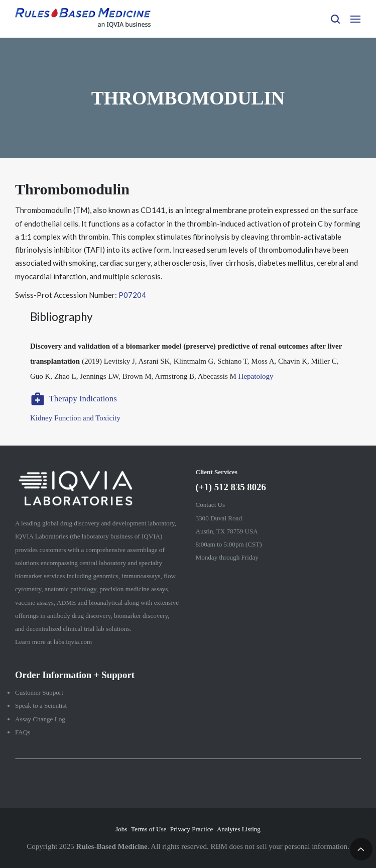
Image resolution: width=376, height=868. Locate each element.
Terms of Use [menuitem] (149, 829)
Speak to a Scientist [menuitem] (41, 706)
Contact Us (211, 505)
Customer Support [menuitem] (39, 692)
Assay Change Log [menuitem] (40, 719)
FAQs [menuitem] (23, 732)
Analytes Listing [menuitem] (239, 829)
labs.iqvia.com (73, 642)
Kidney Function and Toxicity (75, 418)
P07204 (132, 295)
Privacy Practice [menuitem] (192, 829)
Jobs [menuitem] (121, 829)
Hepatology (256, 376)
